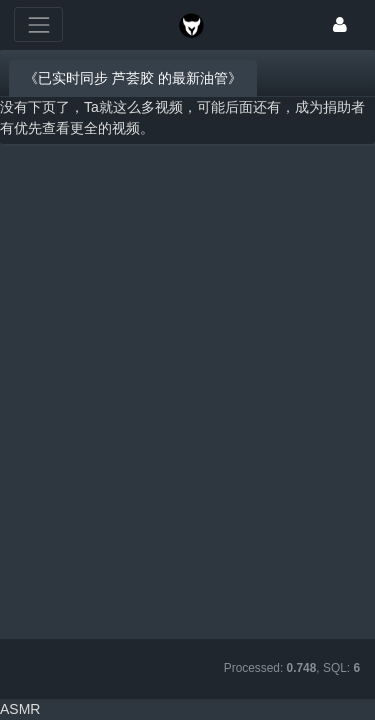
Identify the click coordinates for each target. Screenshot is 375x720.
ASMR (20, 709)
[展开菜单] (38, 24)
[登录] (340, 24)
